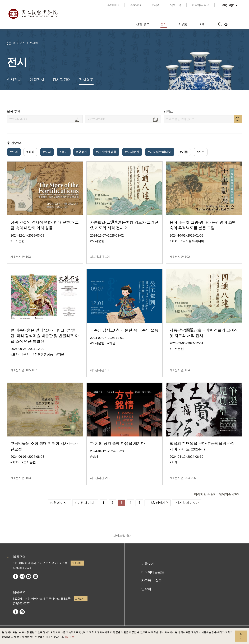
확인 (241, 636)
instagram (22, 576)
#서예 (14, 152)
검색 (238, 119)
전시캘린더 (62, 80)
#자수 (201, 152)
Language (228, 5)
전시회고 (35, 43)
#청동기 (82, 152)
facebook (16, 576)
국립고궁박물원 (33, 14)
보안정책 (69, 637)
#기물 (184, 152)
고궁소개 (148, 564)
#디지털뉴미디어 (160, 152)
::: (85, 5)
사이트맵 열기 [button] (123, 536)
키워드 (168, 112)
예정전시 (37, 80)
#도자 (47, 152)
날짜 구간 (14, 112)
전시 (23, 43)
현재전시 (14, 80)
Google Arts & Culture (35, 576)
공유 (208, 100)
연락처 (146, 589)
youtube (29, 576)
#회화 (30, 152)
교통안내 (77, 563)
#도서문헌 (132, 152)
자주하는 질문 (152, 580)
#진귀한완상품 (106, 152)
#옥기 (64, 152)
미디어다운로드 (153, 572)
